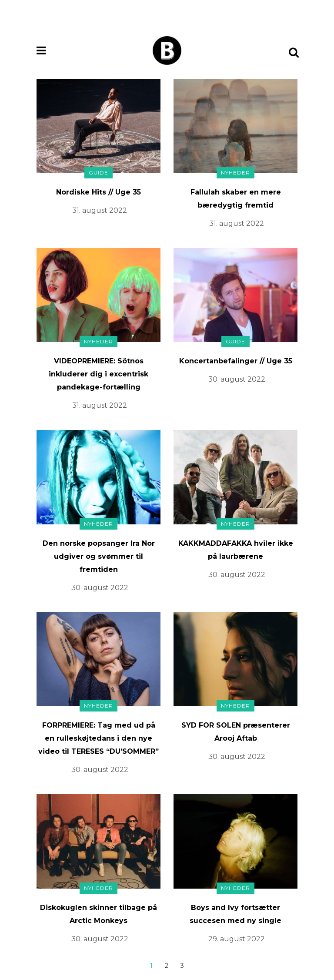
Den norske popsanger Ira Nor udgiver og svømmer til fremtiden (99, 556)
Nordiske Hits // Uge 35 (99, 192)
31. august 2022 (100, 210)
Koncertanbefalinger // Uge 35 (236, 361)
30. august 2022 (237, 379)
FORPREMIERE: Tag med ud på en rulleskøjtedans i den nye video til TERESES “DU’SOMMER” (99, 738)
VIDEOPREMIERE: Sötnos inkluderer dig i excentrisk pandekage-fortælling (99, 374)
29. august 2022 (237, 939)
